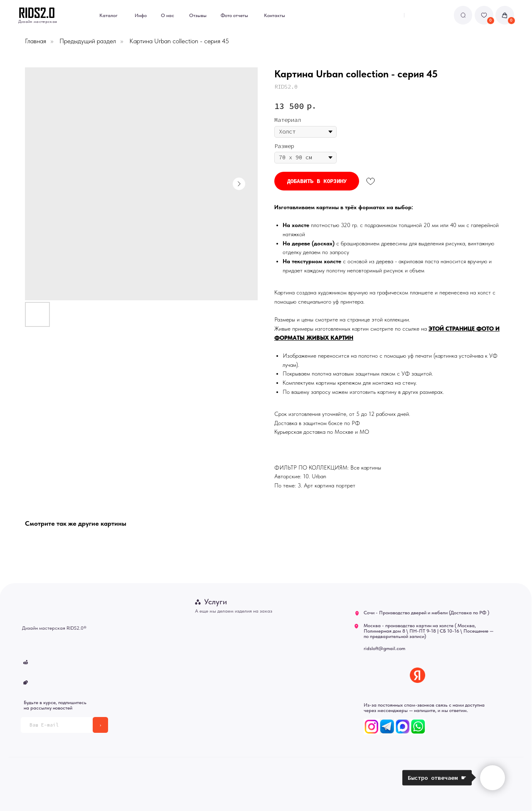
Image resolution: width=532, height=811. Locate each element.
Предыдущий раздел (88, 41)
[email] (57, 725)
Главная (36, 41)
